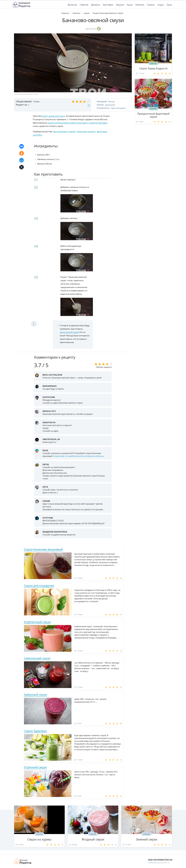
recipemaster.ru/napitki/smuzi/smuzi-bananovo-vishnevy (78, 456)
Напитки (140, 5)
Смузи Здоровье (35, 731)
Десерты (96, 5)
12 (89, 105)
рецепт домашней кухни (53, 116)
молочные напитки (86, 131)
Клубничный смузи (37, 622)
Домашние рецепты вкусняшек (23, 861)
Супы (169, 5)
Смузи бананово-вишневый (43, 549)
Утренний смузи (35, 767)
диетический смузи (69, 332)
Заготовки (108, 5)
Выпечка (72, 5)
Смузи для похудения (39, 585)
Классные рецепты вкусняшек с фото (21, 5)
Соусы (161, 5)
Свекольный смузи (37, 658)
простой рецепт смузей (64, 131)
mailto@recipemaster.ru (159, 863)
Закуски (120, 5)
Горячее (84, 5)
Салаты (151, 5)
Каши (130, 5)
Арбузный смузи (35, 694)
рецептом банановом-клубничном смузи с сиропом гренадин (78, 123)
